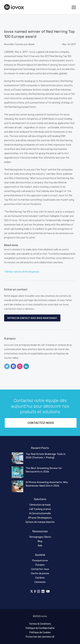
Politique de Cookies (40, 632)
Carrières (40, 578)
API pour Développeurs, (40, 518)
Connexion (40, 582)
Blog (40, 541)
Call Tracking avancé (40, 509)
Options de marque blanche (40, 522)
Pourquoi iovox (40, 561)
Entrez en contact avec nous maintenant (32, 318)
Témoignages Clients (40, 537)
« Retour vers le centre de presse (22, 272)
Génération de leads (40, 505)
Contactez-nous (41, 423)
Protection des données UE (40, 637)
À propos (40, 565)
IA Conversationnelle (40, 513)
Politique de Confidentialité (40, 628)
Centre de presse (40, 573)
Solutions (40, 499)
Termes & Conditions (40, 624)
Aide (40, 546)
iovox (14, 7)
